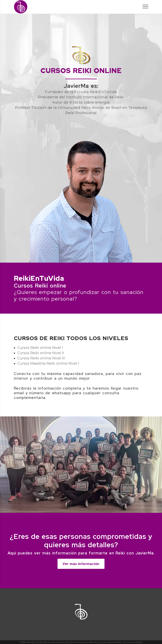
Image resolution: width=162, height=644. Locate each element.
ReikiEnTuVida (35, 642)
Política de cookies (104, 642)
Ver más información (81, 564)
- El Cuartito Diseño (132, 642)
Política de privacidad (82, 642)
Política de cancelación (56, 642)
